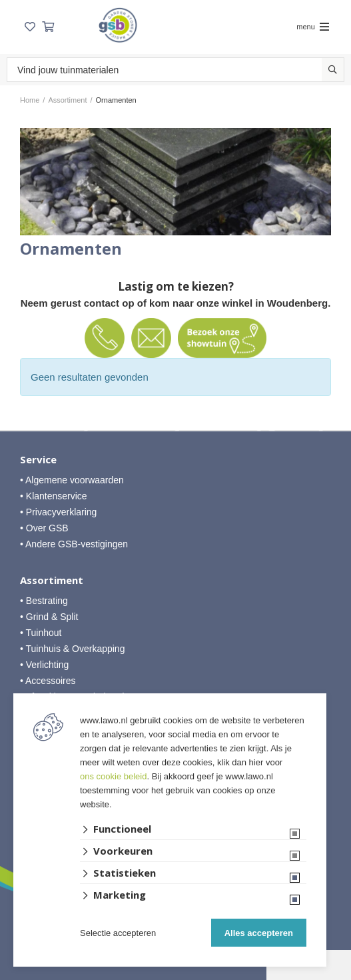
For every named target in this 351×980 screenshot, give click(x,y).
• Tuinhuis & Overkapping (72, 649)
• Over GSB (44, 528)
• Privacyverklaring (58, 512)
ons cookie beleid (113, 776)
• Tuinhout (41, 633)
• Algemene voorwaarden (72, 480)
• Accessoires (48, 681)
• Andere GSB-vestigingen (74, 544)
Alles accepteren (259, 933)
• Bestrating (44, 601)
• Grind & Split (49, 617)
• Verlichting (44, 665)
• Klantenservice (54, 496)
